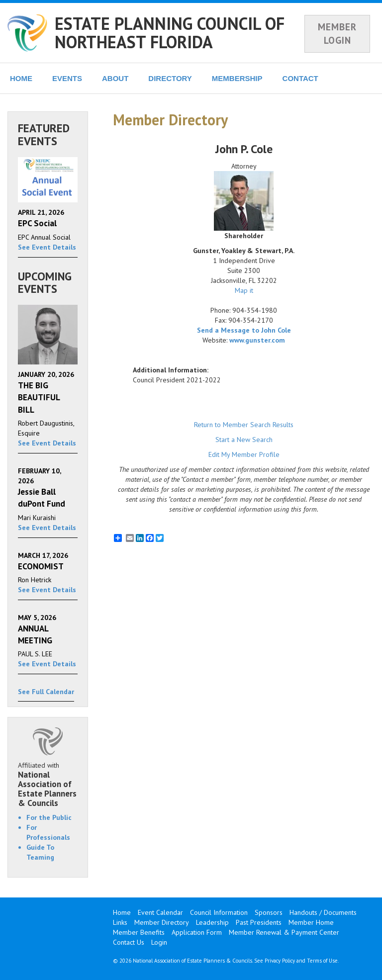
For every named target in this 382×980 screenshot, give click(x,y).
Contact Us (129, 942)
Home (122, 912)
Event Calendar (160, 912)
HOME (21, 78)
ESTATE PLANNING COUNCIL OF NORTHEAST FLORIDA (170, 33)
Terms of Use (322, 961)
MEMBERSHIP (237, 78)
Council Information (219, 912)
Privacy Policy (280, 961)
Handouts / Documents (323, 912)
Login (159, 942)
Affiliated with (48, 784)
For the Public (49, 817)
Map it (244, 290)
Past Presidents (259, 922)
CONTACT (300, 78)
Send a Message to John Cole (244, 330)
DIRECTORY (170, 78)
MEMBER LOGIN (337, 34)
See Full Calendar (46, 692)
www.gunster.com (257, 340)
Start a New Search (244, 440)
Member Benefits (139, 932)
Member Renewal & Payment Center (284, 932)
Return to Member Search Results (244, 425)
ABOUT (115, 78)
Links (120, 922)
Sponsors (269, 912)
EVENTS (67, 78)
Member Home (311, 922)
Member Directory (162, 922)
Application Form (197, 932)
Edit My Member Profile (244, 454)
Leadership (212, 922)
